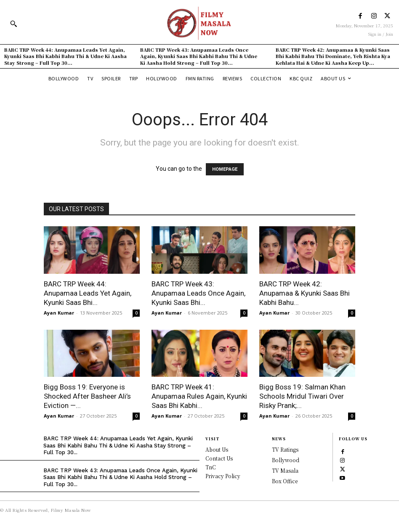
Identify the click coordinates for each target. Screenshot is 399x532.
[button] (13, 24)
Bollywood (286, 460)
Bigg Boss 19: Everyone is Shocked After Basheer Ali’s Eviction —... (87, 396)
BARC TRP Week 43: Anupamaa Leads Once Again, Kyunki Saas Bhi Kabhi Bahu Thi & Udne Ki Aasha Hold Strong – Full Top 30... (199, 56)
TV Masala (285, 470)
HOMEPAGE (225, 169)
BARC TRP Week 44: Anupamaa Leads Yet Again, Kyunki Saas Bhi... (88, 293)
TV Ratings (285, 449)
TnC (211, 467)
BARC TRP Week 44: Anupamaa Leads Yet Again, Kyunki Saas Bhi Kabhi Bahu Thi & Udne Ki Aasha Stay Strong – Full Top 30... (65, 56)
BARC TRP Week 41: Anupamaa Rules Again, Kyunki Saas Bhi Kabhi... (199, 396)
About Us (217, 449)
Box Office (285, 481)
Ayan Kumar (59, 313)
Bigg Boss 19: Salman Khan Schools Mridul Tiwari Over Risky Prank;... (302, 396)
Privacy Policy (223, 476)
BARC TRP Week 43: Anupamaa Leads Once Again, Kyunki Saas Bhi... (198, 293)
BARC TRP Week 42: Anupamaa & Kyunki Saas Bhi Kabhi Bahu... (305, 293)
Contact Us (219, 458)
